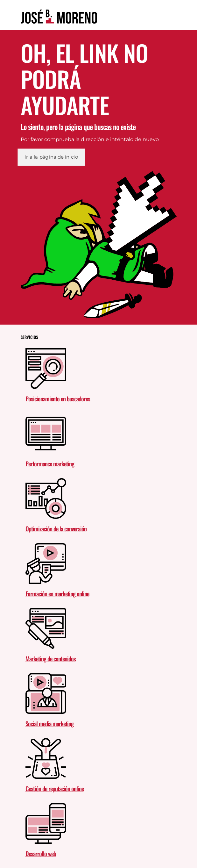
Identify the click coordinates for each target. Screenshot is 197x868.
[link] (59, 17)
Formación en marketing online (57, 593)
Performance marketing (50, 463)
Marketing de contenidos (51, 658)
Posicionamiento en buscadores (58, 398)
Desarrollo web (41, 853)
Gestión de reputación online (55, 788)
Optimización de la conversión (56, 528)
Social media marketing (49, 723)
